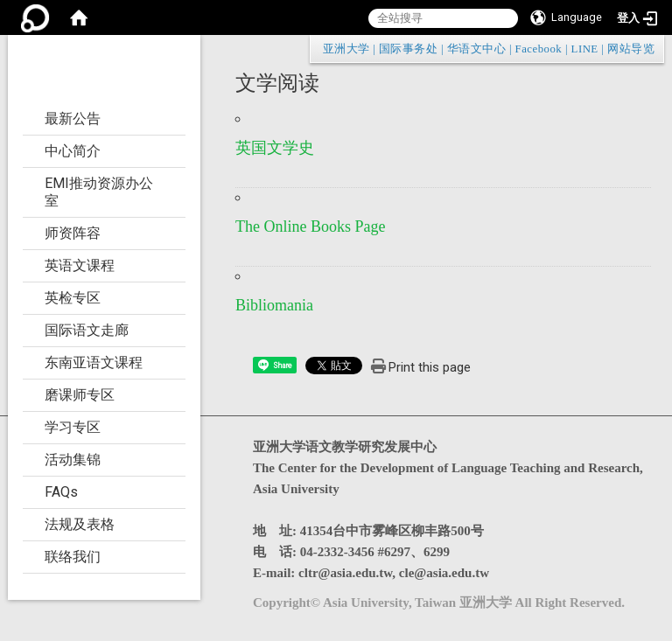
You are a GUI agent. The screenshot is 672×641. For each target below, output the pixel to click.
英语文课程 (80, 265)
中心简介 (73, 151)
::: (646, 49)
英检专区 (73, 298)
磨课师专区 (80, 395)
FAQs (61, 492)
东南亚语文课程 (94, 362)
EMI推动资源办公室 (99, 192)
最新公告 (73, 118)
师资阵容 (73, 233)
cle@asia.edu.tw (444, 573)
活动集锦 (73, 460)
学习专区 (73, 427)
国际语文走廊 (87, 330)
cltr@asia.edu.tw (345, 573)
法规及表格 (80, 524)
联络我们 (73, 557)
